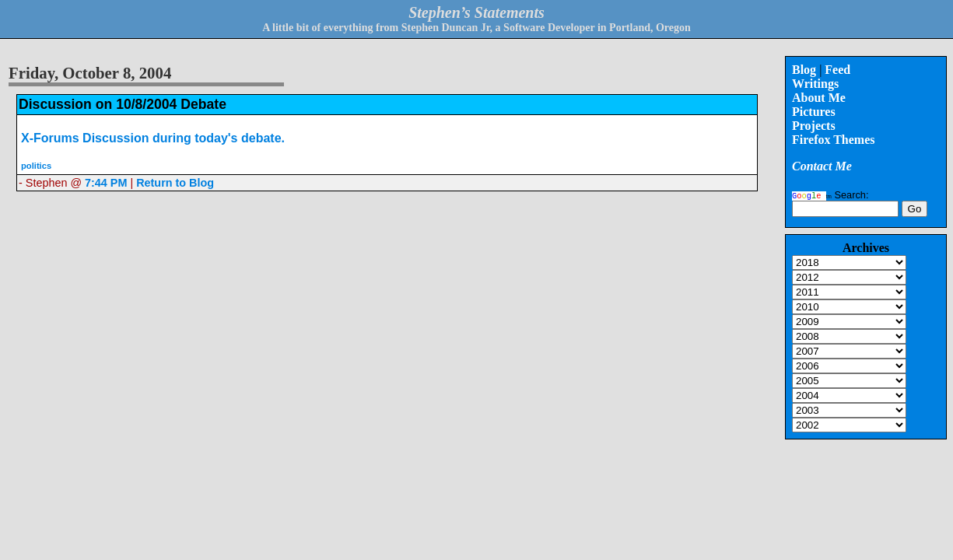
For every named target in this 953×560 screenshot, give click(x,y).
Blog (804, 70)
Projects (814, 126)
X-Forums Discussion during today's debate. (153, 138)
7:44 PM (106, 183)
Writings (815, 84)
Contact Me (822, 166)
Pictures (814, 112)
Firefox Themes (834, 140)
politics (36, 166)
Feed (837, 70)
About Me (819, 98)
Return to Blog (175, 183)
